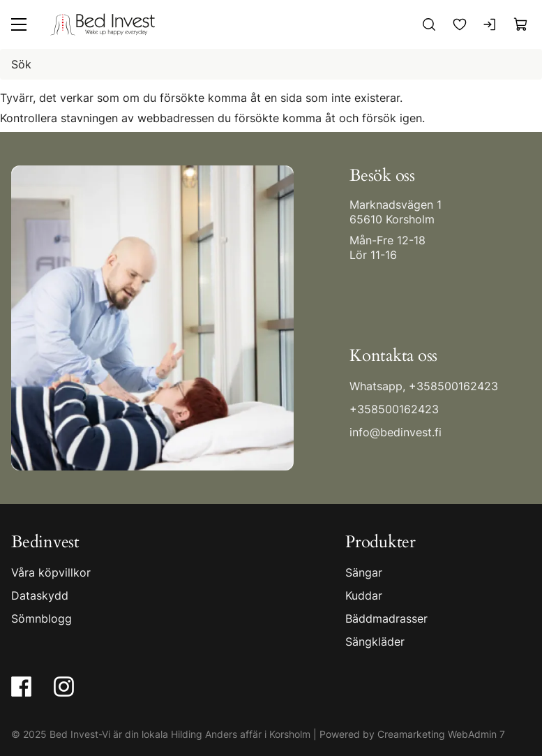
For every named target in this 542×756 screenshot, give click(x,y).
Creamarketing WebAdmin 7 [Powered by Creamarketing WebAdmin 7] (441, 733)
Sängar (364, 572)
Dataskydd (40, 595)
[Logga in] (490, 24)
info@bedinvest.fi (396, 432)
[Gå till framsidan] (103, 24)
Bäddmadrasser (386, 618)
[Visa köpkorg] (521, 24)
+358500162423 (453, 386)
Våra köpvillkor (51, 572)
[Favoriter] (460, 24)
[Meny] (19, 24)
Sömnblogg (42, 618)
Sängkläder (375, 641)
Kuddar (364, 595)
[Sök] (429, 24)
